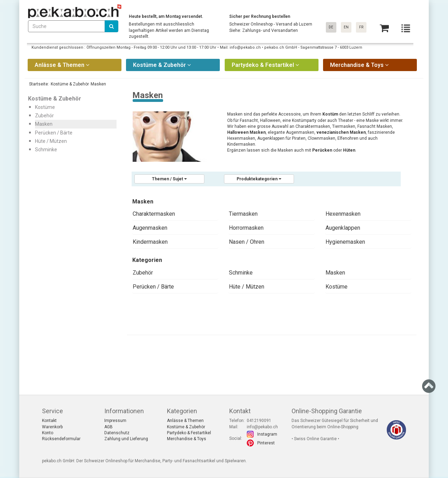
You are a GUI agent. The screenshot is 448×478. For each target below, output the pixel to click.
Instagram (267, 434)
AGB (108, 427)
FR (361, 27)
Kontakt (49, 421)
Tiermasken (243, 214)
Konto (48, 433)
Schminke (241, 273)
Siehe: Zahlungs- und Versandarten (264, 30)
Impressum (115, 421)
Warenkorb (52, 427)
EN (346, 27)
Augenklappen (343, 228)
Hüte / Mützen (247, 287)
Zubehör (143, 273)
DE (331, 27)
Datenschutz (117, 433)
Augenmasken (150, 228)
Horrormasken (246, 228)
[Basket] (384, 28)
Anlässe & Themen (185, 421)
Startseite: (38, 84)
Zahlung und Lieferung (126, 439)
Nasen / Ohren (247, 242)
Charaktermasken (154, 214)
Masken (335, 273)
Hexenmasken (343, 214)
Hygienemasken (345, 242)
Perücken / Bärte (153, 287)
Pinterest (266, 443)
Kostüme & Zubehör (186, 427)
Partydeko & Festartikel (189, 433)
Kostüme (337, 287)
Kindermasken (150, 242)
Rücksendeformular (61, 439)
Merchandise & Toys (187, 439)
